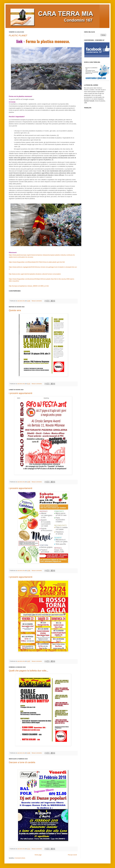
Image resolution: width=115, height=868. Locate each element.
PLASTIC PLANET (18, 36)
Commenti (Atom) (20, 858)
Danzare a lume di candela (22, 762)
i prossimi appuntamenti (21, 393)
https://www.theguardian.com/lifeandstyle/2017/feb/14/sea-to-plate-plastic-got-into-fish (37, 262)
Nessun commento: (37, 301)
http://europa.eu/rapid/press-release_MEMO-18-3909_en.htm (29, 286)
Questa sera (15, 310)
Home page (38, 855)
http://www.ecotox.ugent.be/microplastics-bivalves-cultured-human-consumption (35, 274)
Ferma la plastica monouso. (48, 41)
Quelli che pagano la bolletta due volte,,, (29, 671)
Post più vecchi (72, 855)
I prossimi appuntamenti (21, 577)
